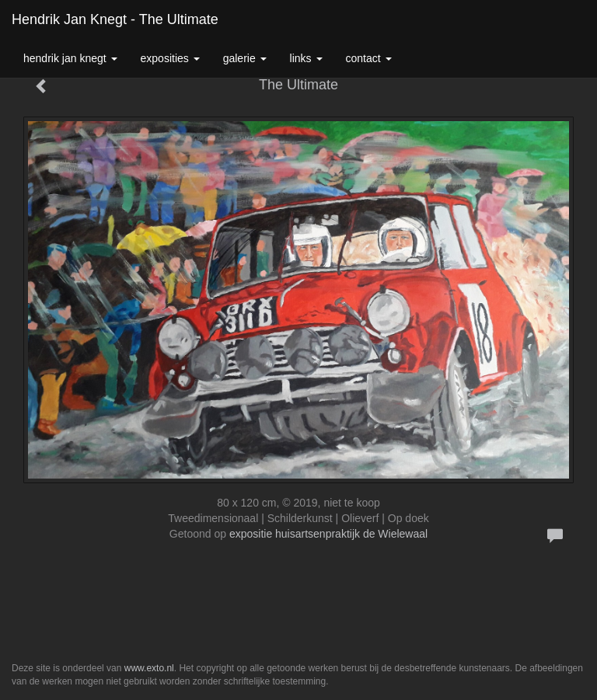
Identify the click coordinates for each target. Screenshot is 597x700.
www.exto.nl (149, 668)
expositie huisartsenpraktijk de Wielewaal (328, 534)
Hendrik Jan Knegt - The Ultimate (115, 19)
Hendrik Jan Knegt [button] (70, 58)
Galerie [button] (245, 58)
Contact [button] (369, 58)
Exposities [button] (170, 58)
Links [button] (306, 58)
